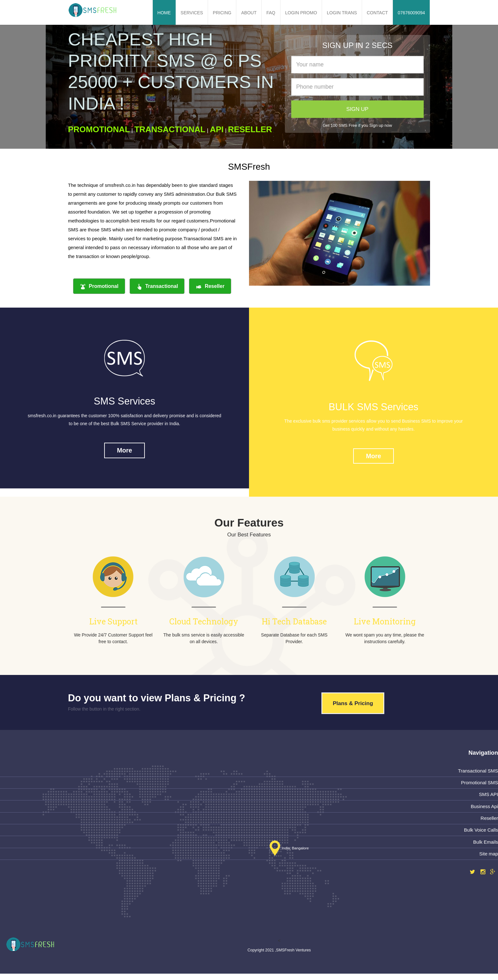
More (124, 452)
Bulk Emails (485, 846)
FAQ (271, 13)
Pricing (222, 13)
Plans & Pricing (355, 706)
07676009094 (411, 13)
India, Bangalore (288, 852)
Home (164, 13)
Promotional (99, 287)
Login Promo (301, 13)
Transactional (157, 287)
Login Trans (342, 13)
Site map (488, 858)
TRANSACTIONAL (170, 129)
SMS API (488, 797)
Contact (377, 13)
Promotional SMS (479, 785)
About (249, 13)
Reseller (210, 287)
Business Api (484, 810)
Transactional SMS (478, 773)
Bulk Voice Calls (481, 834)
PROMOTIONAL (99, 129)
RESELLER (250, 129)
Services (192, 13)
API (217, 129)
